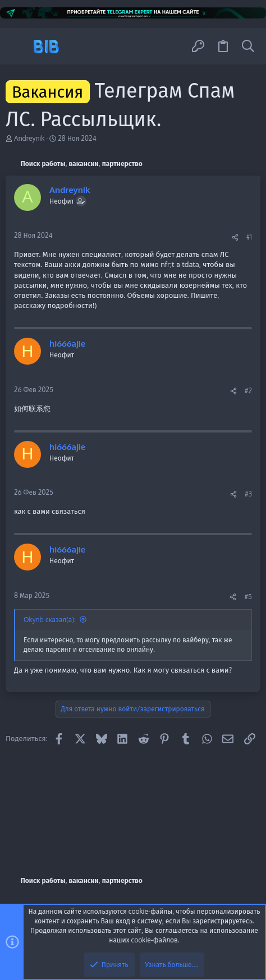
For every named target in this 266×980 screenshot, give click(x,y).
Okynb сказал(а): (50, 620)
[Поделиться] (235, 238)
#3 (248, 494)
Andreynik (29, 138)
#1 (249, 237)
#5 (248, 597)
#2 (248, 391)
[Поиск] (248, 46)
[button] (18, 46)
